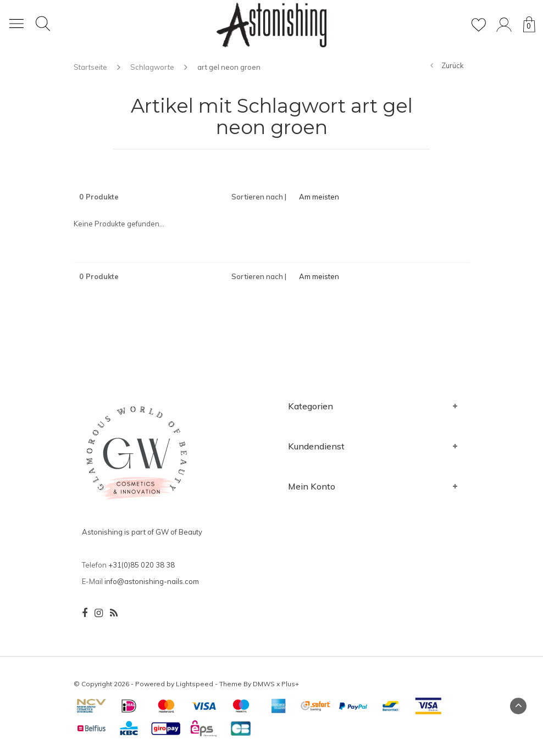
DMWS (264, 684)
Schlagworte (152, 67)
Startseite (90, 67)
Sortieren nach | (259, 197)
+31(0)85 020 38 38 (142, 565)
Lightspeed (195, 684)
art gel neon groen (229, 67)
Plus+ (290, 684)
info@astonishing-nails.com (152, 581)
